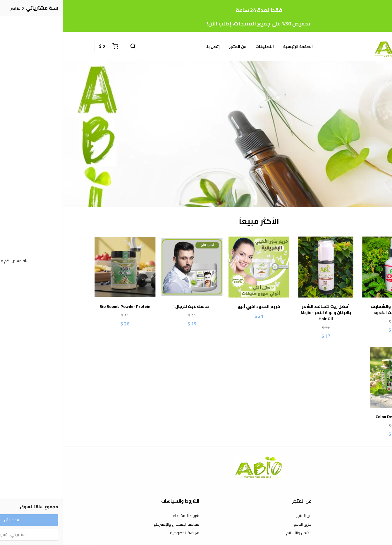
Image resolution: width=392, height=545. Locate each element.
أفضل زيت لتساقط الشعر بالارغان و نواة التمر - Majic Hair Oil (263, 313)
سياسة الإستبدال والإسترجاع (114, 525)
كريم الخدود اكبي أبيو (196, 307)
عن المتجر (175, 46)
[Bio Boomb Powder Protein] (62, 267)
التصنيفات (202, 46)
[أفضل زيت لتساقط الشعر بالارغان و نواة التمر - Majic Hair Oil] (263, 267)
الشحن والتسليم (236, 533)
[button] (70, 46)
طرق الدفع (240, 525)
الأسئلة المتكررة (348, 525)
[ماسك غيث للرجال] (129, 267)
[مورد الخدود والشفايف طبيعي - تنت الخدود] (330, 267)
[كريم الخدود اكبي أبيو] (196, 267)
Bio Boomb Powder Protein (62, 307)
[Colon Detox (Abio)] (330, 377)
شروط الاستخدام (123, 516)
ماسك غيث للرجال (129, 307)
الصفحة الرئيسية (235, 46)
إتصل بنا (150, 46)
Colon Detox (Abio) (330, 417)
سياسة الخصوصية (122, 533)
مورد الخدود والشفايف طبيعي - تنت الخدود (330, 310)
